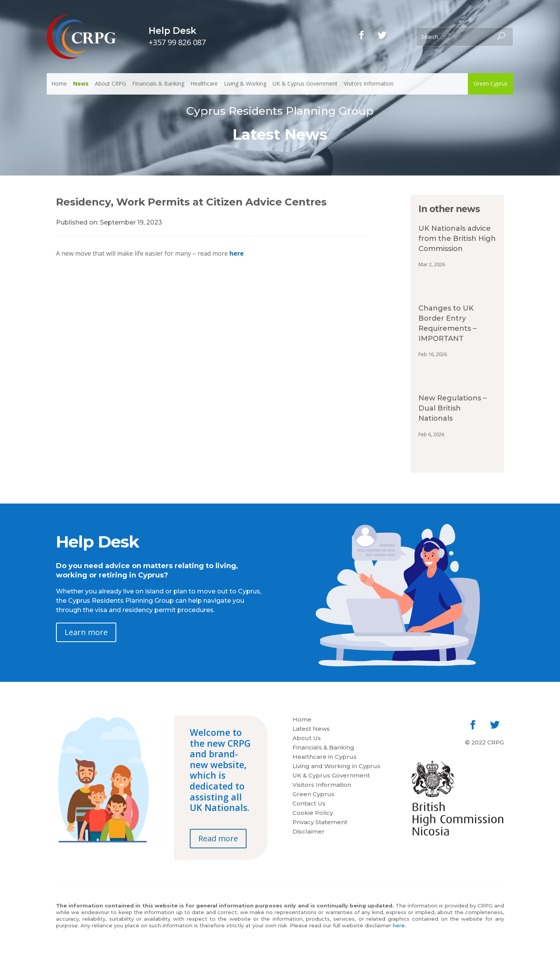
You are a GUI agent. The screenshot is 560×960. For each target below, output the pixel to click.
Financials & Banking (158, 83)
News (81, 83)
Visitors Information (369, 83)
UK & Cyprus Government (305, 83)
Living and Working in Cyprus (336, 767)
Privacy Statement (320, 823)
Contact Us (309, 804)
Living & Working (245, 83)
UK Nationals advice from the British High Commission (457, 239)
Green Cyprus (491, 83)
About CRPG (110, 83)
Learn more (86, 632)
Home (59, 83)
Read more (218, 838)
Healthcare (204, 83)
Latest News (311, 729)
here (237, 253)
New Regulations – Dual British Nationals (452, 408)
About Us (307, 739)
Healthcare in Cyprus (325, 757)
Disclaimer (309, 832)
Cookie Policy (313, 813)
